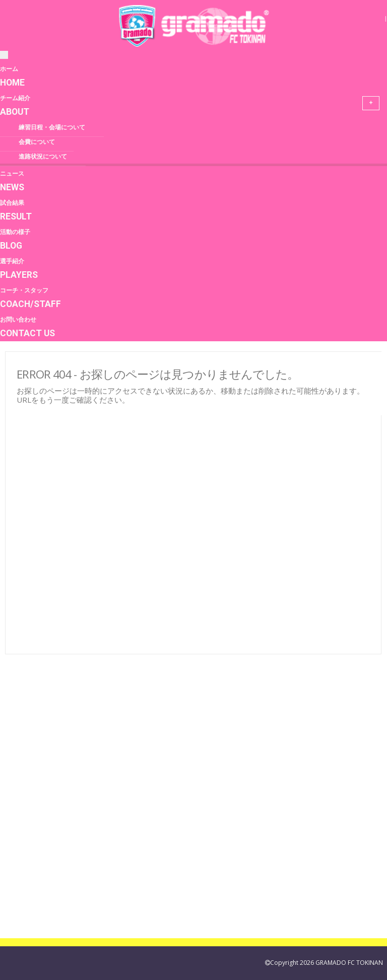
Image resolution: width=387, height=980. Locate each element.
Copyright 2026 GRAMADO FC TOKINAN (327, 963)
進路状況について (43, 157)
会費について (37, 142)
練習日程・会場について (52, 127)
